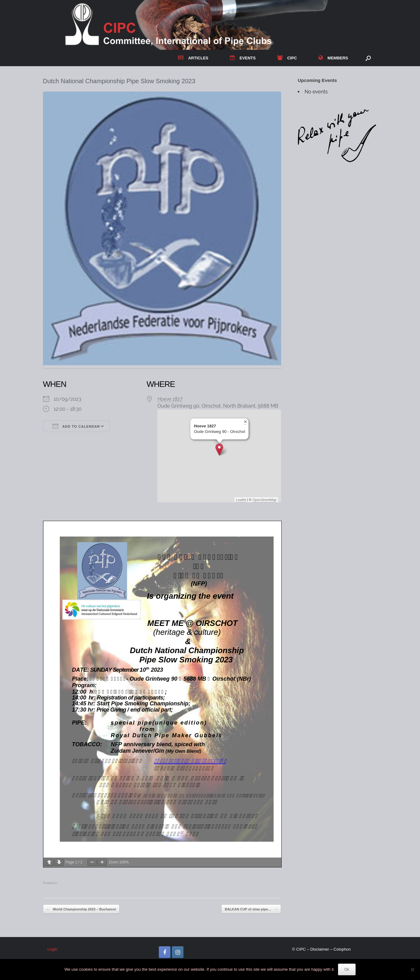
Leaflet (241, 500)
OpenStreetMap (265, 500)
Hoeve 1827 (170, 399)
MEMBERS (333, 58)
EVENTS (243, 58)
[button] (368, 58)
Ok (347, 969)
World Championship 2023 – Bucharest (81, 909)
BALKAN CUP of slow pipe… (251, 909)
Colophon (342, 949)
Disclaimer (320, 949)
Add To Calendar (76, 426)
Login (53, 949)
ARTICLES (193, 58)
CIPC (287, 58)
